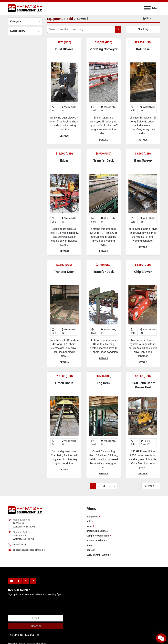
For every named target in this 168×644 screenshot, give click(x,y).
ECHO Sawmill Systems (99, 555)
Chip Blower (143, 272)
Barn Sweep (143, 160)
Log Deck (104, 383)
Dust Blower (64, 49)
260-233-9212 (20, 544)
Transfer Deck (104, 160)
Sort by (143, 29)
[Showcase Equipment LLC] (25, 510)
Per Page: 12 (151, 486)
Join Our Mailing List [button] (24, 635)
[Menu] (147, 8)
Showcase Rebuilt (96, 540)
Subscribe (36, 626)
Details (64, 136)
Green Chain (64, 383)
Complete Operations (98, 536)
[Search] (81, 29)
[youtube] (11, 581)
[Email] (36, 618)
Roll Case (143, 49)
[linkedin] (33, 581)
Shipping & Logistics (97, 531)
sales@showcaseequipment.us (29, 550)
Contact (91, 550)
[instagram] (26, 581)
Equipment (92, 517)
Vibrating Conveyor (104, 49)
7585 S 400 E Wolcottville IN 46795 (24, 537)
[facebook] (19, 581)
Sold (89, 521)
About (90, 545)
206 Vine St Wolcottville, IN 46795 (24, 525)
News (89, 526)
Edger (64, 160)
